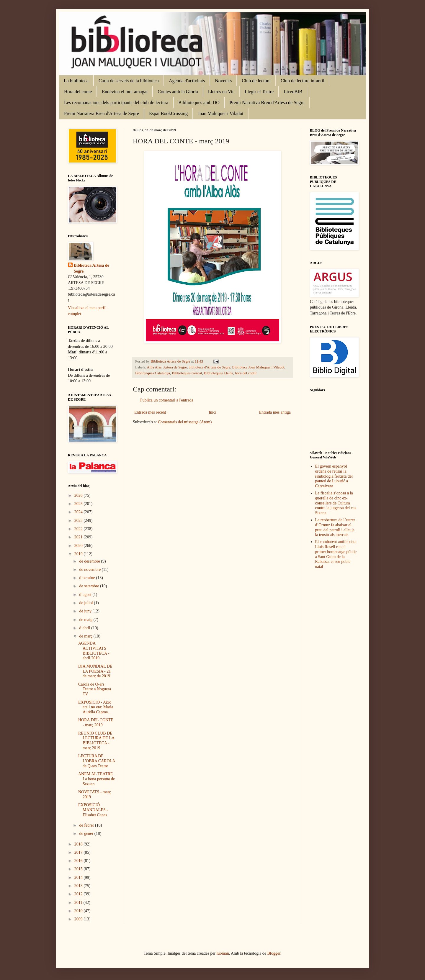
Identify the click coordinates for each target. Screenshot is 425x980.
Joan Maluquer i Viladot (221, 113)
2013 (79, 886)
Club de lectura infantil (303, 81)
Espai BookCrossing (168, 113)
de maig (86, 620)
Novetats (223, 81)
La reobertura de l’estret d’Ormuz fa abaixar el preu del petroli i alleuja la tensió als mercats (335, 527)
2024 (79, 512)
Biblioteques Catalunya (153, 373)
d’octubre (88, 578)
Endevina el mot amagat (125, 92)
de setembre (90, 586)
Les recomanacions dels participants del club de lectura (116, 103)
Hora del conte (78, 92)
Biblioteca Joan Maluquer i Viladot (258, 367)
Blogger (274, 953)
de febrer (87, 825)
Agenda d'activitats (187, 81)
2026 (79, 495)
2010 (79, 911)
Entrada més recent (150, 412)
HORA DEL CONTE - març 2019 (96, 722)
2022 (79, 529)
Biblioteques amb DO (199, 103)
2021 (79, 537)
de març (86, 636)
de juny (86, 611)
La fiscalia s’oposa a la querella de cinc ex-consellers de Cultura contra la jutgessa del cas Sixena (336, 503)
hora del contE (246, 373)
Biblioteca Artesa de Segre (91, 268)
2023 (79, 521)
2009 (79, 919)
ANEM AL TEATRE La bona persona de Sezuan (97, 779)
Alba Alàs (154, 367)
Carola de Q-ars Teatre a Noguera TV (95, 689)
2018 (79, 844)
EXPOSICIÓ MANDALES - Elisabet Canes (93, 810)
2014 (79, 877)
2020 (79, 546)
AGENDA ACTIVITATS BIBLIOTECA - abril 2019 (94, 651)
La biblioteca (76, 81)
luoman (223, 953)
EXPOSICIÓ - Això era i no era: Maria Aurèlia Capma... (96, 707)
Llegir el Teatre (259, 92)
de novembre (90, 570)
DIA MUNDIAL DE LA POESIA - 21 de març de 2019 (95, 671)
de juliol (86, 603)
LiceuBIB (293, 92)
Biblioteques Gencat (187, 373)
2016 (79, 861)
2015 (79, 869)
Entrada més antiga (275, 412)
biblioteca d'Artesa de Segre (209, 367)
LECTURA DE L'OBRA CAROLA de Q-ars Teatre (97, 761)
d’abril (85, 628)
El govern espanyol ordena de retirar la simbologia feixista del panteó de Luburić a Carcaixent (334, 476)
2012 (79, 894)
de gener (87, 834)
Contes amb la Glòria (178, 92)
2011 (79, 903)
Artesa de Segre (175, 367)
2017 (79, 852)
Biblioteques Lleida (219, 373)
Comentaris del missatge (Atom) (185, 422)
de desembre (90, 561)
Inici (212, 412)
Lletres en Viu (221, 92)
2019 (79, 554)
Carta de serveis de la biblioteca (129, 81)
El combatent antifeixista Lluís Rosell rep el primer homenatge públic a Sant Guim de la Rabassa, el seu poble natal (336, 554)
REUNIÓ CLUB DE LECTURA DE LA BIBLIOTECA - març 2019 (96, 741)
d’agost (86, 595)
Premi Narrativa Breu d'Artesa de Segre (267, 103)
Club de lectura (256, 81)
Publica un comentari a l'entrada (167, 400)
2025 (79, 504)
